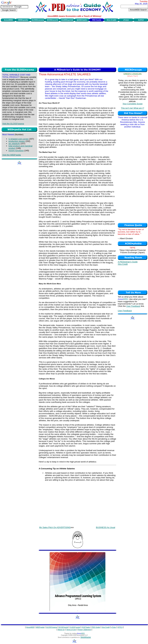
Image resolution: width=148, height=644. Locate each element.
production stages (17, 141)
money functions (16, 151)
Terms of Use (71, 630)
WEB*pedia (40, 627)
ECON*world (63, 627)
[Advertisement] (74, 44)
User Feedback (133, 306)
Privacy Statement (84, 630)
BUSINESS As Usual (106, 527)
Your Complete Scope (132, 104)
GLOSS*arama (52, 627)
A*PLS (120, 627)
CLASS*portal (75, 627)
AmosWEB (30, 627)
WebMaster (86, 637)
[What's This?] (133, 76)
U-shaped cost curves (19, 139)
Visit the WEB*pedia (12, 155)
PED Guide (96, 627)
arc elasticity (14, 144)
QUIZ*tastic (86, 627)
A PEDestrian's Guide (128, 262)
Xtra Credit (123, 264)
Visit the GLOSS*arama (13, 124)
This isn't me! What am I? (133, 108)
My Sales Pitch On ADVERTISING (55, 527)
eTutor (114, 627)
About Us (61, 630)
